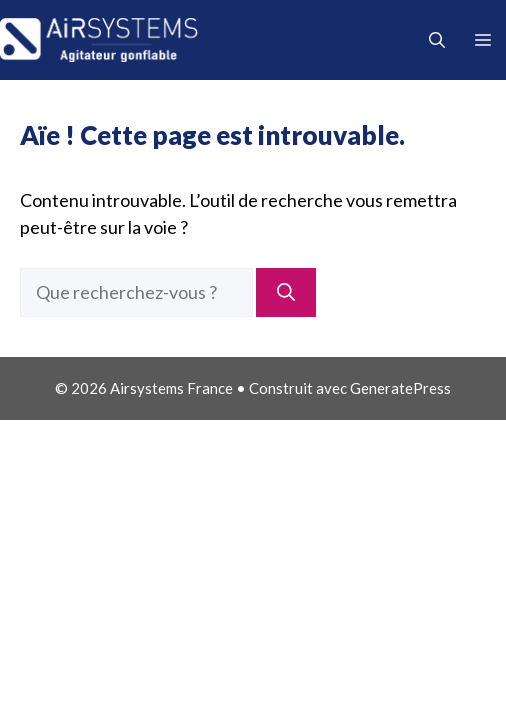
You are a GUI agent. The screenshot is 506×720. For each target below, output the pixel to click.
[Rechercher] (286, 292)
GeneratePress (400, 388)
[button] (437, 40)
